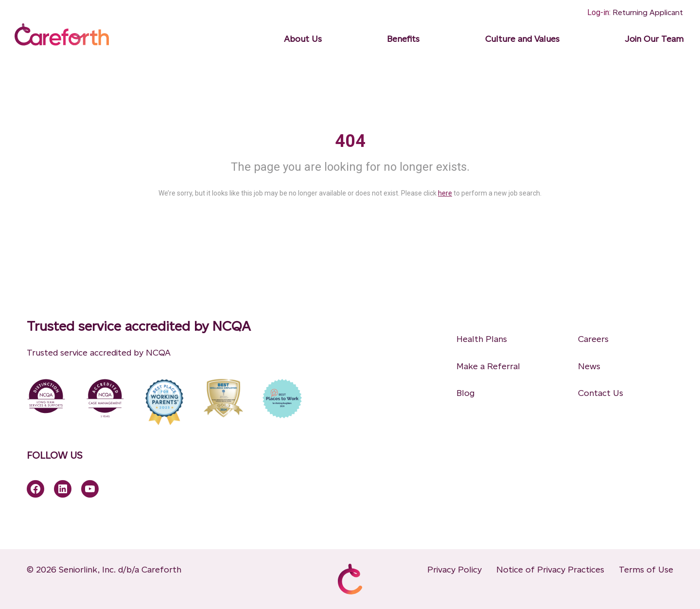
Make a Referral (488, 366)
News (589, 366)
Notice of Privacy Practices (550, 570)
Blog (465, 393)
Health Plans (482, 339)
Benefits (403, 39)
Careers (593, 339)
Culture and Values (522, 39)
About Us (303, 39)
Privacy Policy (455, 570)
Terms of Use (646, 570)
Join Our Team (654, 39)
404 (350, 141)
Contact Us (601, 393)
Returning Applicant (648, 12)
